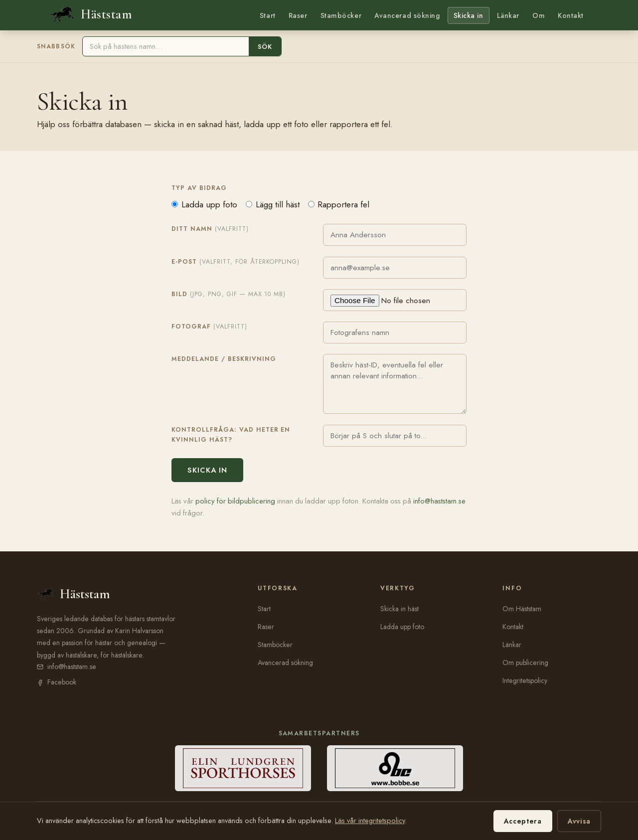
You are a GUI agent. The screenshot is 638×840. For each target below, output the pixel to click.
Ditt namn (210, 229)
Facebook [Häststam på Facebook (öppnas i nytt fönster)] (62, 682)
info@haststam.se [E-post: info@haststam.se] (72, 667)
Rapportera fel (339, 204)
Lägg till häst (273, 204)
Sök (265, 47)
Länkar (508, 15)
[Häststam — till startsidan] (90, 15)
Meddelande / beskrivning (224, 359)
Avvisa (579, 821)
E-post (236, 262)
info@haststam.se (439, 501)
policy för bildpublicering (235, 501)
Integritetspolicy (525, 680)
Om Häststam (522, 609)
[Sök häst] (166, 46)
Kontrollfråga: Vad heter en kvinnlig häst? (231, 435)
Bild (229, 294)
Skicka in (469, 15)
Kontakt (571, 15)
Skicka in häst (399, 609)
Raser (298, 15)
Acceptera (523, 821)
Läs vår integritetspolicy (370, 821)
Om (539, 15)
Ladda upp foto (204, 204)
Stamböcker (341, 15)
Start (268, 15)
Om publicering (525, 663)
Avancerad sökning (407, 15)
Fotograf (209, 327)
